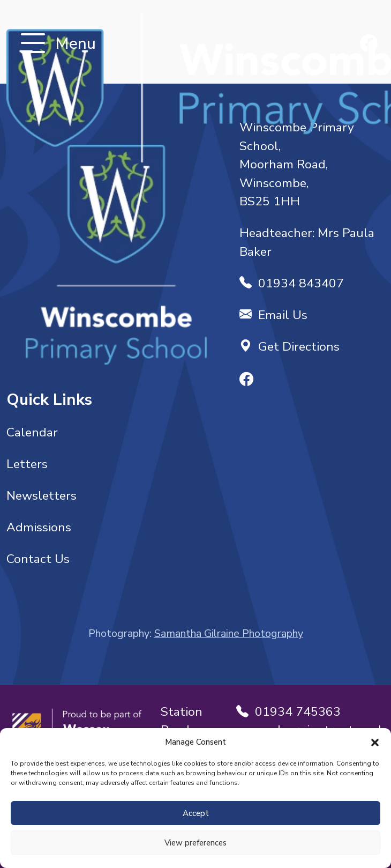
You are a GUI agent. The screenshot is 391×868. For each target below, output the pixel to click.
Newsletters (42, 496)
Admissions (39, 527)
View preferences (195, 843)
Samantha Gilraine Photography (229, 633)
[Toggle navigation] (33, 44)
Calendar (32, 432)
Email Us (273, 315)
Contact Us (38, 559)
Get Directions (290, 347)
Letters (27, 464)
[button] (375, 742)
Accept (196, 813)
